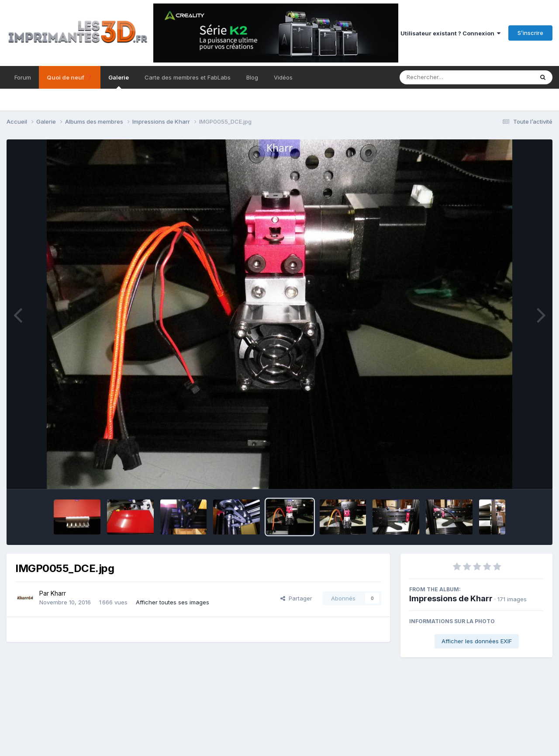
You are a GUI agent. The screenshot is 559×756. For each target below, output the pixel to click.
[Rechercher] (441, 77)
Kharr (58, 593)
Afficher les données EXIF (477, 641)
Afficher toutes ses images (173, 602)
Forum (23, 77)
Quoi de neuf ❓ (70, 77)
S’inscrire (530, 33)
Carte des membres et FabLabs (188, 77)
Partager (296, 598)
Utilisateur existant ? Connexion (450, 33)
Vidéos (283, 77)
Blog (252, 77)
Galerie (119, 81)
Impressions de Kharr (451, 598)
